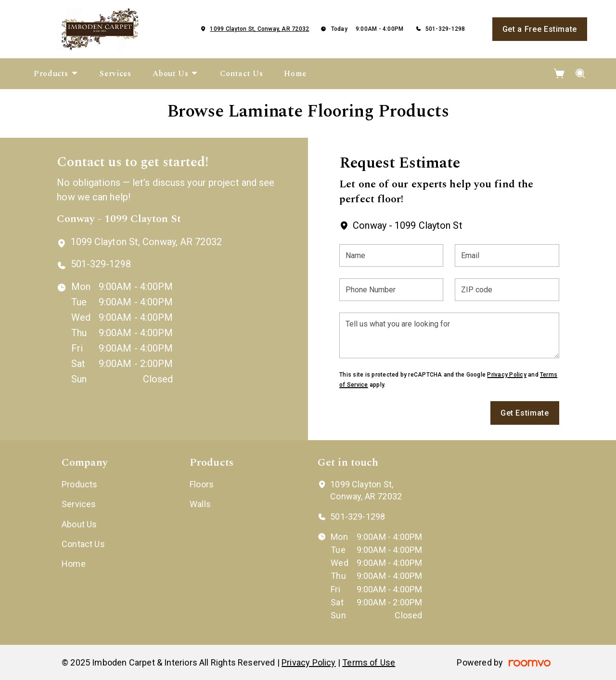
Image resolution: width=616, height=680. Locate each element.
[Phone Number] (391, 290)
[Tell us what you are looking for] (449, 335)
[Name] (391, 255)
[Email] (507, 255)
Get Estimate (525, 413)
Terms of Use (369, 662)
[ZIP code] (507, 290)
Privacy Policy (507, 375)
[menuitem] (56, 74)
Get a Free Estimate (540, 29)
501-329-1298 (445, 29)
